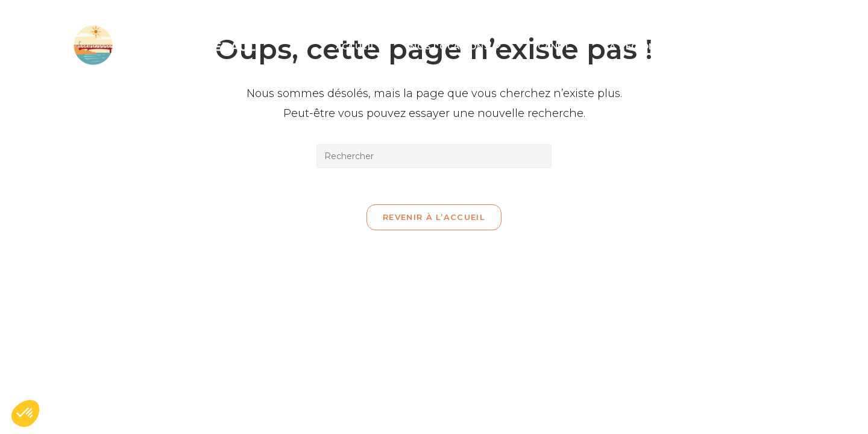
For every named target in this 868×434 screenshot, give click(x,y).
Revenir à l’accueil (434, 217)
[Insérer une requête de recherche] (434, 156)
